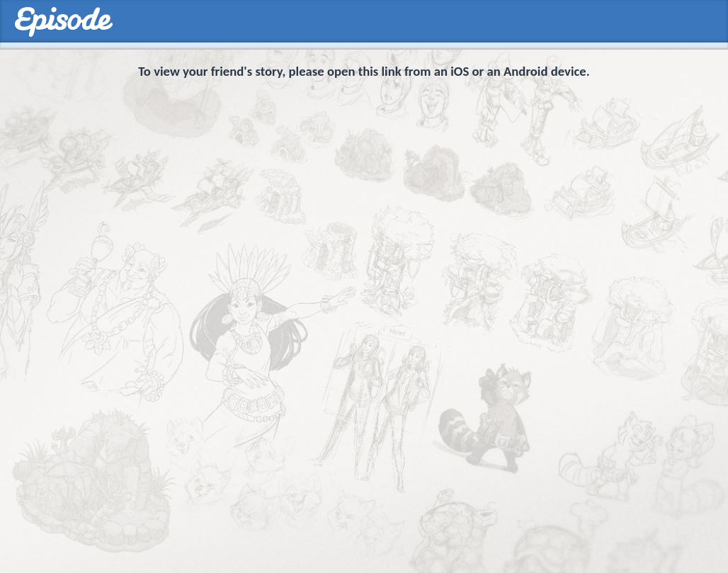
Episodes (63, 22)
